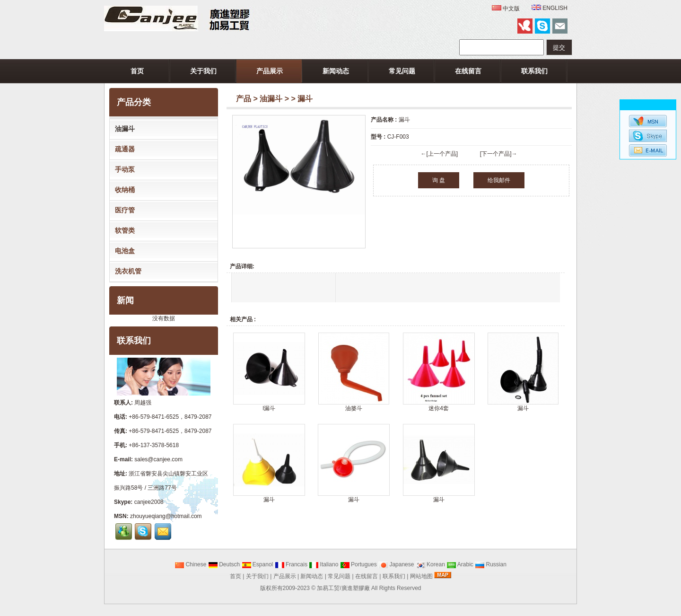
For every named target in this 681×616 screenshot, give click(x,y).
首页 (137, 71)
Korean (430, 564)
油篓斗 (354, 408)
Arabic (460, 564)
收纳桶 (123, 190)
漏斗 (523, 408)
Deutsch (224, 564)
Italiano (323, 564)
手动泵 (123, 169)
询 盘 (439, 180)
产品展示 (270, 71)
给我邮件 (499, 180)
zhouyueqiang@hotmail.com (166, 516)
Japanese (396, 564)
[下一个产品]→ (499, 154)
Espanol (258, 564)
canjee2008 (149, 502)
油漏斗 (271, 99)
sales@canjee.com (158, 459)
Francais (291, 564)
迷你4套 (439, 408)
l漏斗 (269, 408)
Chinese (190, 564)
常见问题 (402, 71)
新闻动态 (336, 71)
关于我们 (203, 71)
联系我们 (534, 71)
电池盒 (123, 251)
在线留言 (468, 71)
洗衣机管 (126, 271)
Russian (491, 564)
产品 (244, 99)
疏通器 (123, 149)
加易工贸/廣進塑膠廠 (343, 588)
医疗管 (123, 210)
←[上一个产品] (439, 154)
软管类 (123, 230)
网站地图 (421, 576)
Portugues (358, 564)
